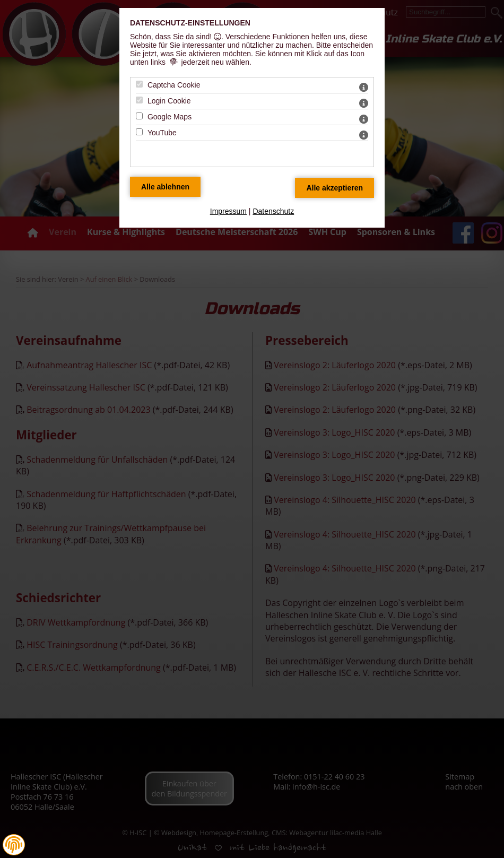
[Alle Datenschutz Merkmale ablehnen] (165, 187)
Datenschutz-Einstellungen (190, 23)
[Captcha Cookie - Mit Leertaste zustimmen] (139, 84)
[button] (14, 845)
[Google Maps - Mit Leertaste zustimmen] (139, 116)
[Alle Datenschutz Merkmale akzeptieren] (334, 188)
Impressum (228, 211)
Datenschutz (273, 211)
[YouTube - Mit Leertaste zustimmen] (139, 132)
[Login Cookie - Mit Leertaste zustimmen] (139, 100)
